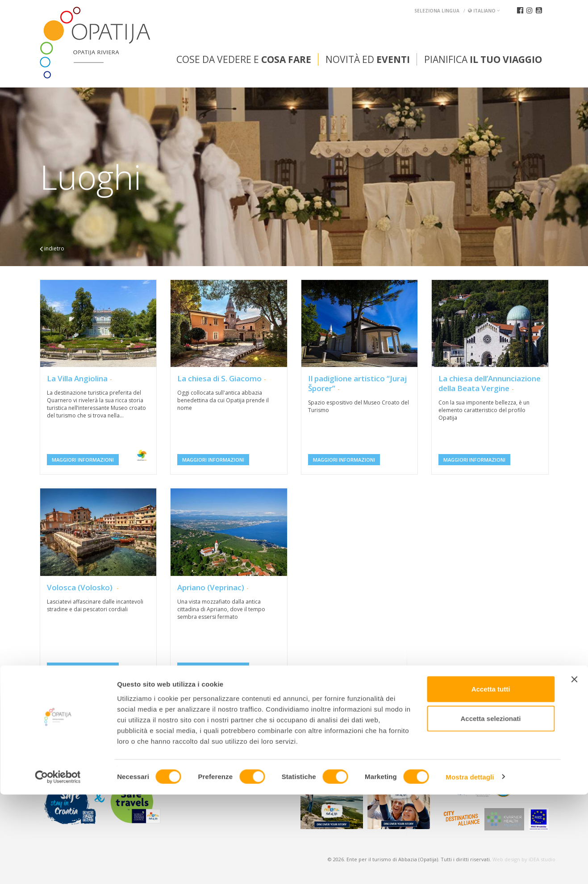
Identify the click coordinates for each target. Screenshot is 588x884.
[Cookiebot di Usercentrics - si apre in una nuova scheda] (58, 867)
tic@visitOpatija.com (231, 744)
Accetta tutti (491, 778)
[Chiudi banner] (574, 769)
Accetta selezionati (490, 808)
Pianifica (483, 59)
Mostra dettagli (470, 866)
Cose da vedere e (244, 59)
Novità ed (368, 59)
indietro (52, 248)
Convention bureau (74, 721)
